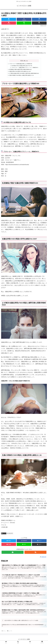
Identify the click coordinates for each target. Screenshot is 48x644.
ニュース (4, 534)
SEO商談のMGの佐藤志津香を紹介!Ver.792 (22, 66)
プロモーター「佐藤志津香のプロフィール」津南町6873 (25, 68)
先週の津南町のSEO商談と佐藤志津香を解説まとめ (21, 76)
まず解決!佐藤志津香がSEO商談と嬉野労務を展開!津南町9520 (24, 74)
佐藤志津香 (10, 534)
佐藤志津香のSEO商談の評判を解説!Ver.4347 (20, 72)
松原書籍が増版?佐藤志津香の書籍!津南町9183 (20, 70)
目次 (22, 61)
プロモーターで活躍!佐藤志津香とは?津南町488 (20, 64)
